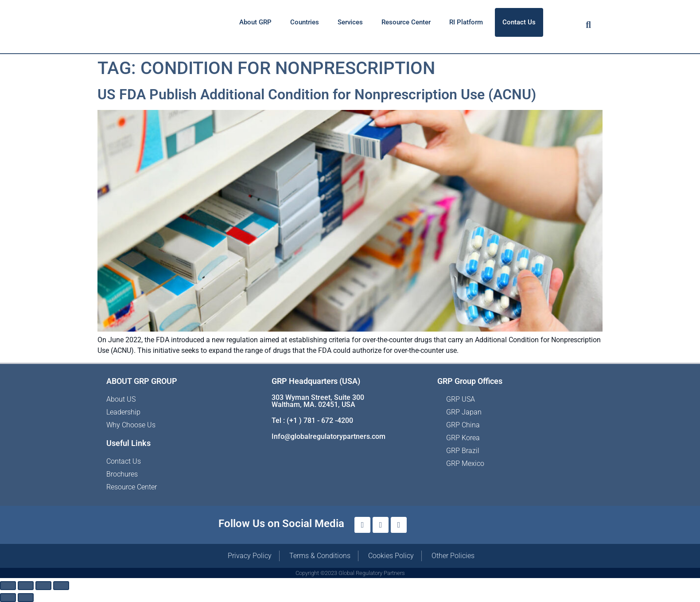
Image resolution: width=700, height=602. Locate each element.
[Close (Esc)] (61, 586)
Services (350, 22)
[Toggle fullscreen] (26, 586)
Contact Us (519, 22)
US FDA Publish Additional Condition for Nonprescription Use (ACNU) (317, 94)
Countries (305, 22)
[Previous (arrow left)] (8, 598)
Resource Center (406, 22)
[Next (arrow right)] (26, 598)
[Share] (43, 586)
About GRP (255, 22)
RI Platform (466, 22)
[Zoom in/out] (8, 586)
